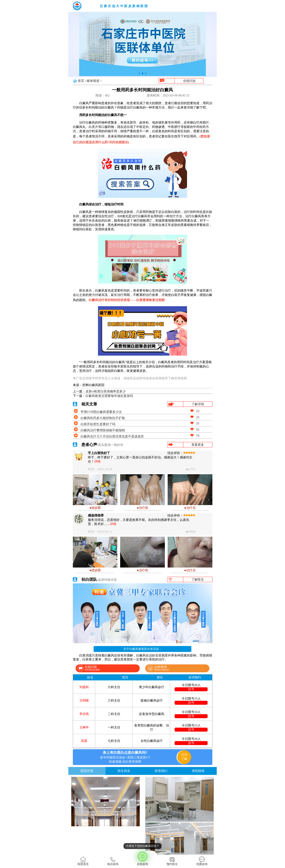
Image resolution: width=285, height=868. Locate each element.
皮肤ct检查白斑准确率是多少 (106, 391)
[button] (139, 73)
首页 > (82, 81)
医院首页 (83, 861)
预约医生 (172, 861)
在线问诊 (189, 81)
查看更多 (198, 445)
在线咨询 (142, 858)
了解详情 (198, 404)
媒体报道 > (94, 81)
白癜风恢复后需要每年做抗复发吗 (109, 396)
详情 (97, 461)
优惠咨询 (202, 861)
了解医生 (198, 579)
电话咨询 (113, 861)
